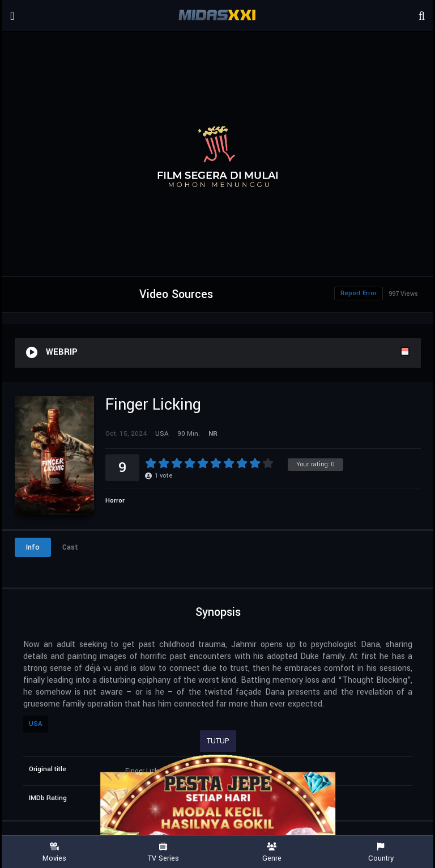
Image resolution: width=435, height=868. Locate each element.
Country (381, 852)
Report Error (359, 293)
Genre (272, 852)
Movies (54, 852)
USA (36, 724)
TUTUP (218, 741)
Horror (115, 501)
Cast (70, 547)
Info (33, 547)
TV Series (163, 852)
